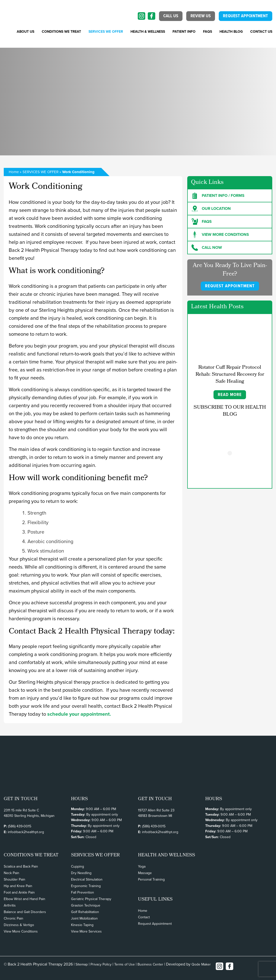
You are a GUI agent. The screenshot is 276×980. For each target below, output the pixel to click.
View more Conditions (220, 235)
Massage (145, 873)
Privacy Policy (101, 964)
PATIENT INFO (184, 32)
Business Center (150, 964)
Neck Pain (11, 873)
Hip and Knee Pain (18, 886)
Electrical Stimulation (87, 879)
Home (14, 172)
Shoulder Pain (14, 879)
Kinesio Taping (82, 925)
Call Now (207, 248)
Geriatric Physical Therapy (91, 899)
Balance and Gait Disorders (25, 912)
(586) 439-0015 (20, 826)
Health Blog (231, 32)
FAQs (207, 32)
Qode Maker (201, 964)
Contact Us (261, 32)
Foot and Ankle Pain (19, 892)
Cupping (77, 866)
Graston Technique (86, 905)
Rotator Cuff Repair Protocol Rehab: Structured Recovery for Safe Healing (230, 375)
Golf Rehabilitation (85, 912)
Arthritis (10, 905)
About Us (25, 32)
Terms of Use (124, 964)
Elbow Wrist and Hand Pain (24, 899)
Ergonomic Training (86, 886)
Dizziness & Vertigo (19, 925)
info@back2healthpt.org (26, 832)
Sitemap (82, 964)
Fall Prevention (82, 892)
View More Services (86, 931)
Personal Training (151, 879)
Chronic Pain (13, 918)
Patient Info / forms (218, 196)
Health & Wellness (148, 32)
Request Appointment (155, 924)
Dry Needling (81, 873)
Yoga (142, 866)
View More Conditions (21, 931)
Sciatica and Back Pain (21, 866)
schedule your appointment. (78, 714)
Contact (144, 917)
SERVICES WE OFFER (106, 32)
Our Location (211, 209)
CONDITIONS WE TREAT (61, 32)
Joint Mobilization (84, 918)
